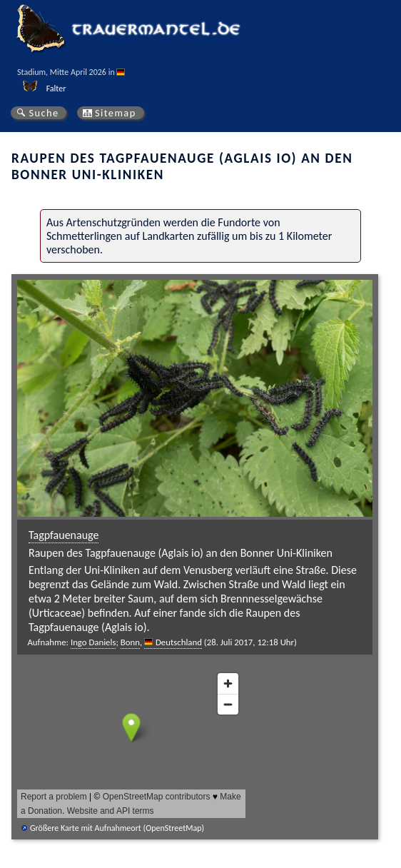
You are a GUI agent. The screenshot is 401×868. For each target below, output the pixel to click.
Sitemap (116, 113)
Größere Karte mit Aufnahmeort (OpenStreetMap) (117, 828)
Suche (44, 113)
